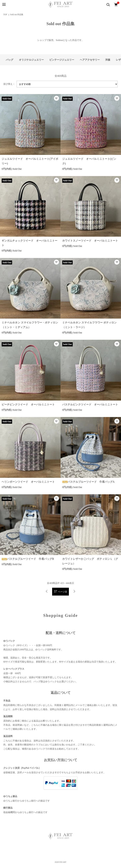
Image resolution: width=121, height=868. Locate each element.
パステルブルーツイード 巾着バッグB (28, 559)
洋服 (108, 60)
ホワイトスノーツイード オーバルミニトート (90, 241)
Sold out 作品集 (17, 14)
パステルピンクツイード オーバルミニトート (90, 404)
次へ (74, 591)
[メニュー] (4, 5)
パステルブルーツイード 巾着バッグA (88, 482)
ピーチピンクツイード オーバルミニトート (28, 404)
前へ (47, 591)
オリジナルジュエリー (31, 60)
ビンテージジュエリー (62, 60)
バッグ (10, 60)
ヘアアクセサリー (90, 60)
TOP (5, 14)
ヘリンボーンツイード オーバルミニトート (28, 482)
